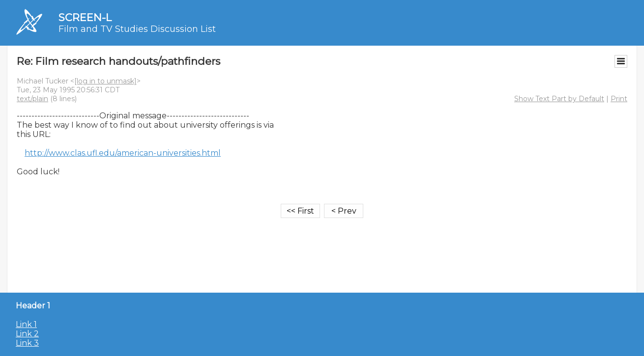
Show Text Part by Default (559, 99)
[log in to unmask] (105, 81)
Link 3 (27, 343)
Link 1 (26, 324)
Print (619, 99)
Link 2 (27, 334)
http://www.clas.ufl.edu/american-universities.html (123, 153)
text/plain (32, 99)
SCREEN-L (85, 17)
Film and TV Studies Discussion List (137, 29)
